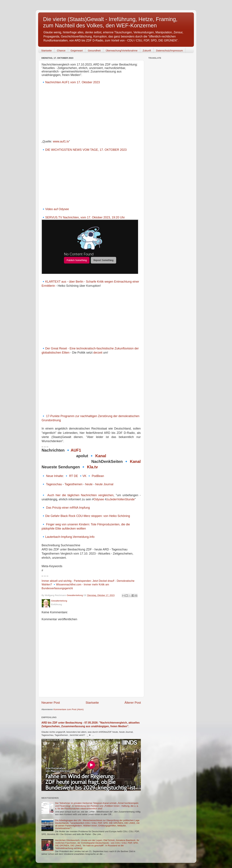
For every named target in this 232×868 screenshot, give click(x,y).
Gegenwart (77, 50)
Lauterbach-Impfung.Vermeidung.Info (70, 537)
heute (89, 484)
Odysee (99, 499)
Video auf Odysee (57, 209)
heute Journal (104, 484)
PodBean (98, 476)
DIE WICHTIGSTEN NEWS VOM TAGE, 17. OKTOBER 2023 (86, 150)
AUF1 (76, 450)
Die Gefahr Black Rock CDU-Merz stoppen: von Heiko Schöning (88, 516)
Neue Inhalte (55, 476)
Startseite (46, 50)
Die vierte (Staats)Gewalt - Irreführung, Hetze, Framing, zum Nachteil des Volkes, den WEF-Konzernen (110, 22)
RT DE (73, 476)
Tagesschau (54, 484)
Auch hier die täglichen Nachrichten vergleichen (80, 495)
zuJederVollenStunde (120, 499)
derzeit (98, 353)
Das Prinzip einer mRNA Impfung (68, 508)
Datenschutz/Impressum (170, 50)
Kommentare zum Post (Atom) (69, 709)
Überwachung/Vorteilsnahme (122, 50)
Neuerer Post (51, 703)
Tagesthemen (73, 484)
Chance (61, 50)
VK (85, 476)
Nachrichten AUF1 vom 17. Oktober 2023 (72, 82)
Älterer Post (133, 703)
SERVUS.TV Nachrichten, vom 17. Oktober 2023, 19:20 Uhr (85, 217)
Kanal (101, 456)
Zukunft (147, 50)
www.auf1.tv (61, 141)
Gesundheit (94, 50)
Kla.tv (92, 467)
